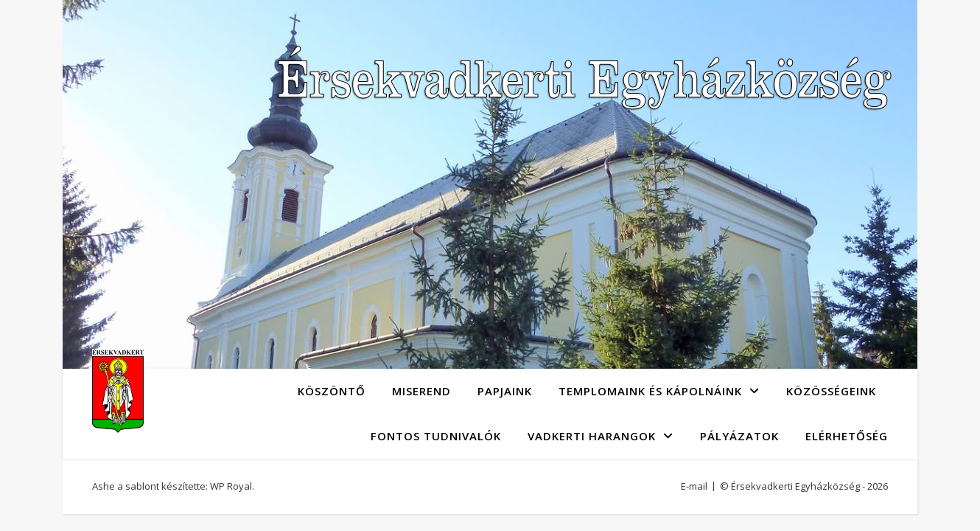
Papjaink (505, 391)
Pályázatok (739, 436)
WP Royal (231, 486)
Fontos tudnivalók (436, 436)
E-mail (694, 486)
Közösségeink (831, 391)
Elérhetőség (847, 436)
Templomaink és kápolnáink (650, 391)
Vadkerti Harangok (592, 436)
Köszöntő (332, 391)
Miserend (421, 391)
